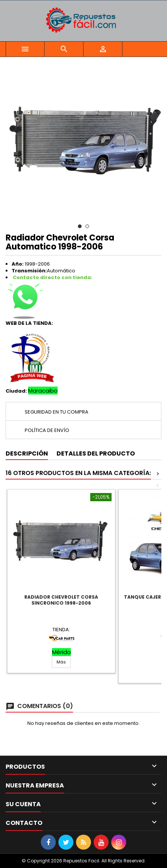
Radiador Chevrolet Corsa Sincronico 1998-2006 (61, 600)
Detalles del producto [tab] (96, 453)
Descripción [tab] (27, 453)
